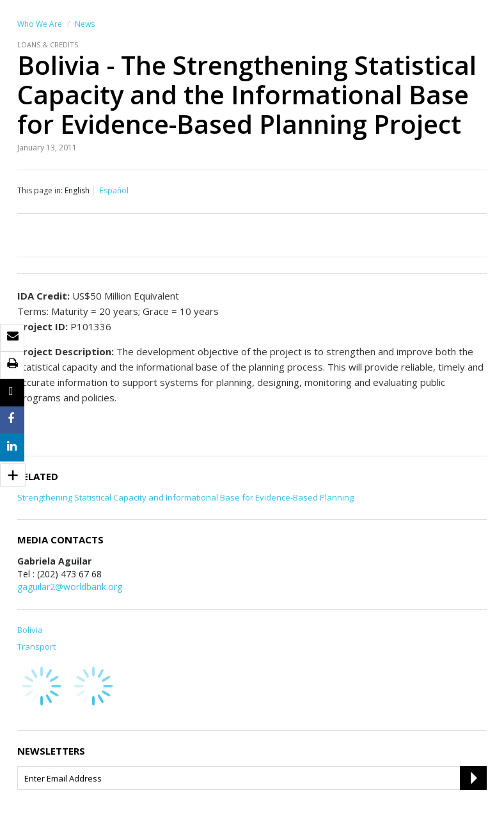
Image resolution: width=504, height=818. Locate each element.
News (85, 24)
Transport (36, 646)
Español (114, 190)
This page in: (40, 190)
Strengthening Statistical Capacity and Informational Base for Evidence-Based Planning (185, 497)
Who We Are (40, 24)
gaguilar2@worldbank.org (70, 587)
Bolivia (30, 630)
